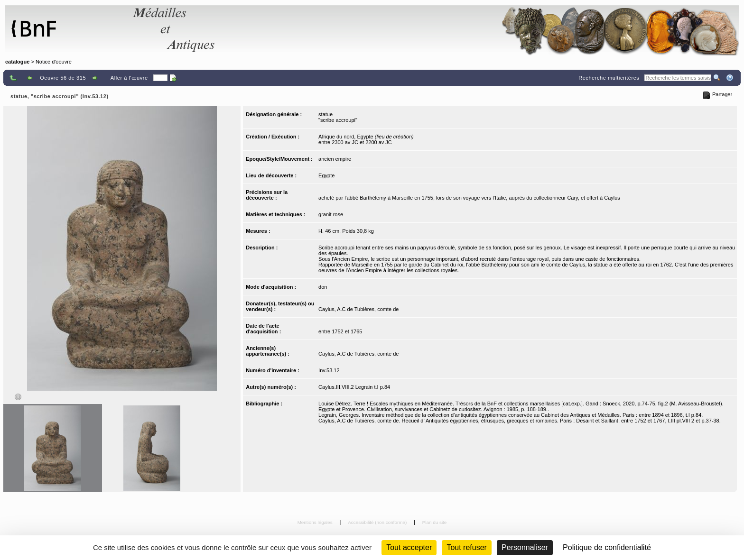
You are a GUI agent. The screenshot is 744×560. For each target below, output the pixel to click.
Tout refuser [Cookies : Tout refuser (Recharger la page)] (466, 547)
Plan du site (435, 522)
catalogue (17, 62)
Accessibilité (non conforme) (378, 522)
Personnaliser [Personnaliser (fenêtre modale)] (525, 547)
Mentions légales (316, 522)
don (323, 287)
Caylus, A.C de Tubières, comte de (358, 309)
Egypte (326, 175)
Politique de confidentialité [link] (607, 547)
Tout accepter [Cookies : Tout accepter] (409, 547)
